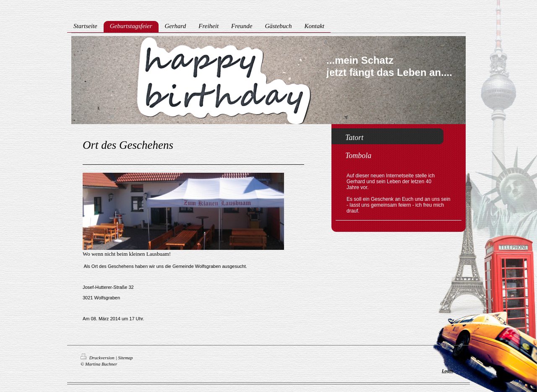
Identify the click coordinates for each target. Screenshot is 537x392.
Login (447, 371)
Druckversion (98, 358)
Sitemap (125, 358)
